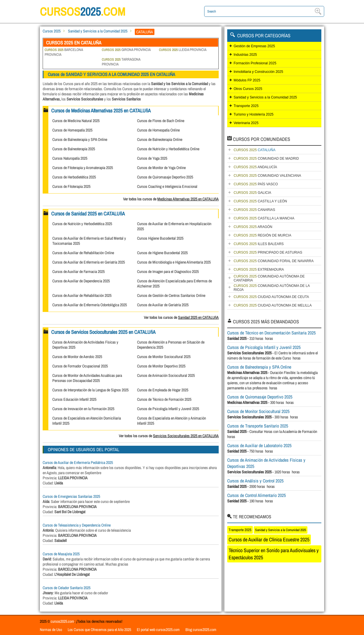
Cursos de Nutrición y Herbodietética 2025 (82, 224)
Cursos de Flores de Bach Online (161, 121)
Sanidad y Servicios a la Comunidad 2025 (98, 31)
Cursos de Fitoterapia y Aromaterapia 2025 (83, 168)
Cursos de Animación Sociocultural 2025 (166, 375)
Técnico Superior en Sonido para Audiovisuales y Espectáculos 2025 (274, 554)
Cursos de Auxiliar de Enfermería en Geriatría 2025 (89, 262)
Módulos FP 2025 (247, 80)
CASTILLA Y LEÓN (260, 201)
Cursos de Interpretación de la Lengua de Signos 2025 (90, 390)
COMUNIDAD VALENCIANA (267, 176)
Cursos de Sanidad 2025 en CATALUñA (88, 214)
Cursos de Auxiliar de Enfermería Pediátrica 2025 (78, 463)
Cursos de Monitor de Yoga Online (161, 168)
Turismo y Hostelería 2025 (253, 114)
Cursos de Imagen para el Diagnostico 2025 (168, 272)
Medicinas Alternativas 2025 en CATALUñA (188, 199)
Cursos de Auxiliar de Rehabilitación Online (83, 253)
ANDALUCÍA (255, 167)
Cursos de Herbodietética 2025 (74, 177)
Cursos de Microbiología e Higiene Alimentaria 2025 (174, 262)
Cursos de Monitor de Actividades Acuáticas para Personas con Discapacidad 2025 (87, 378)
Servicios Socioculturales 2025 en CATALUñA (186, 436)
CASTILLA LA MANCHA (264, 218)
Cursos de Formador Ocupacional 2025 (80, 366)
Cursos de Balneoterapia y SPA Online (80, 139)
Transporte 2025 (246, 106)
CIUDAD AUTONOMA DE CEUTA (271, 297)
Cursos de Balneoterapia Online (160, 139)
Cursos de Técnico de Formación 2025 (164, 399)
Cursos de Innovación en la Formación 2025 (83, 409)
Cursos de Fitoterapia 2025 (71, 186)
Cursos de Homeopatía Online (158, 130)
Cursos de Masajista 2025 (61, 554)
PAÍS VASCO (256, 184)
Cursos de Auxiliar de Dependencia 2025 (81, 281)
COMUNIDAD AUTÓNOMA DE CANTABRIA (269, 278)
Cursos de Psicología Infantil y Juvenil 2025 (168, 409)
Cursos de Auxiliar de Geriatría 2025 (163, 305)
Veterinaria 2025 (246, 123)
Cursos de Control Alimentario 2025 (257, 495)
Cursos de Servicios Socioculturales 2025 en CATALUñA (103, 332)
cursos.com (82, 12)
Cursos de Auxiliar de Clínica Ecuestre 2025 (269, 540)
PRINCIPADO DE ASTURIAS (268, 252)
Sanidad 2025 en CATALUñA (198, 317)
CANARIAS (254, 210)
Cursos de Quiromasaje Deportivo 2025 (165, 177)
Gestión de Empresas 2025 (254, 46)
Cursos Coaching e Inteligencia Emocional (167, 186)
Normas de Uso (51, 630)
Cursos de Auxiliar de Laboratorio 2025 (259, 445)
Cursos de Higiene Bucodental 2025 (162, 253)
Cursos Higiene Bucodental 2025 (160, 238)
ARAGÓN (253, 227)
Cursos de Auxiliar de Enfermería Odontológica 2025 (90, 305)
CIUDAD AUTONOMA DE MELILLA (273, 305)
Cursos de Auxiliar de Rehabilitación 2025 (82, 295)
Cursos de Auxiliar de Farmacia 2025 (78, 272)
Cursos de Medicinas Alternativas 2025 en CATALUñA (101, 111)
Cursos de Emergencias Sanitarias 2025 (71, 496)
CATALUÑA (254, 150)
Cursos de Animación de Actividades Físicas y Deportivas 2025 (266, 463)
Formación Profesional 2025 (255, 63)
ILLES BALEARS (258, 244)
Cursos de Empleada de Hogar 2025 (163, 390)
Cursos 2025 (52, 31)
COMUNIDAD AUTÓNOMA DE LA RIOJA (272, 288)
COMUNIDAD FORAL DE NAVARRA (273, 261)
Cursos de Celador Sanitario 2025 (67, 588)
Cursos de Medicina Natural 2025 (76, 121)
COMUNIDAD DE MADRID (266, 159)
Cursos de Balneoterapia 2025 (74, 149)
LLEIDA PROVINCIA (183, 50)
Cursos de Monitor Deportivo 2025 (161, 366)
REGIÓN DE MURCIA (262, 235)
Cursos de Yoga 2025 (152, 158)
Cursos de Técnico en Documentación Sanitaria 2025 (271, 333)
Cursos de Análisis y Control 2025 (255, 481)
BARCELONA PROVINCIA (64, 52)
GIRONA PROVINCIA (126, 50)
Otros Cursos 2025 (248, 89)
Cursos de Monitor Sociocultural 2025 (164, 357)
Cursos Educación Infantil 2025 (74, 399)
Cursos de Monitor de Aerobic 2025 (77, 357)
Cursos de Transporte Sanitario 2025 (258, 426)
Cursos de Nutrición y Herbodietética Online (168, 149)
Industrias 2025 (245, 55)
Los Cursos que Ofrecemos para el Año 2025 (99, 630)
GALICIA (252, 193)
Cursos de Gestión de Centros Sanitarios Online (171, 295)
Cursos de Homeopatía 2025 (72, 130)
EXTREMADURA (259, 270)
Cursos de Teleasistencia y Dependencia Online (77, 525)
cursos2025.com (62, 621)
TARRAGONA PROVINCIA (121, 62)
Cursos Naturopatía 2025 (70, 158)
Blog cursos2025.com (201, 630)
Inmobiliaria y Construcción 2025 (258, 72)
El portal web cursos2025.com (158, 630)
